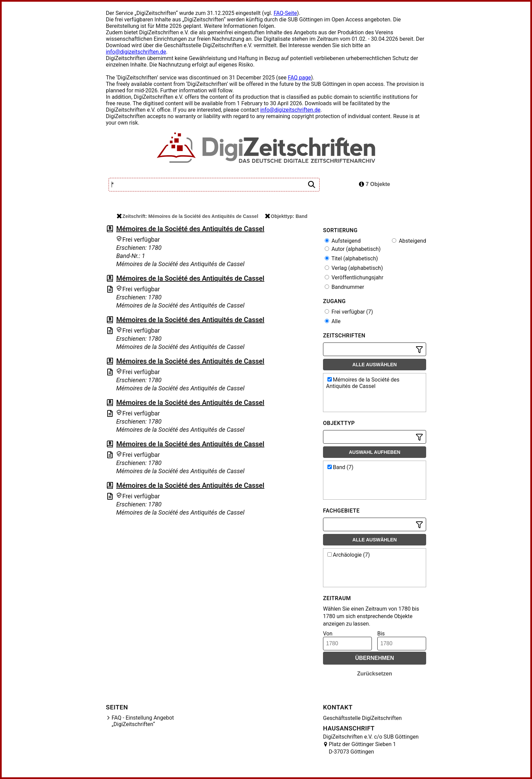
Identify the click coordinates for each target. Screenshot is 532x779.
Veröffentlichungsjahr (354, 277)
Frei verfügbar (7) (349, 312)
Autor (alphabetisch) (353, 249)
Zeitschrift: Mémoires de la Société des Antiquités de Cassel (187, 216)
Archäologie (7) (349, 555)
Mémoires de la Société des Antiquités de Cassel (190, 229)
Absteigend (409, 241)
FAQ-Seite (285, 13)
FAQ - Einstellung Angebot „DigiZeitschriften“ (143, 721)
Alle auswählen (375, 365)
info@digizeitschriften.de (136, 52)
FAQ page (299, 78)
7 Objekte (374, 184)
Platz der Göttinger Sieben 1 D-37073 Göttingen (362, 748)
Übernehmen (375, 658)
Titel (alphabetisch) (351, 258)
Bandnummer (344, 287)
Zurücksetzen (374, 674)
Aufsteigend (343, 241)
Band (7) (340, 467)
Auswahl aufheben (375, 452)
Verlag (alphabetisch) (354, 268)
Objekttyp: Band (286, 216)
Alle (333, 321)
